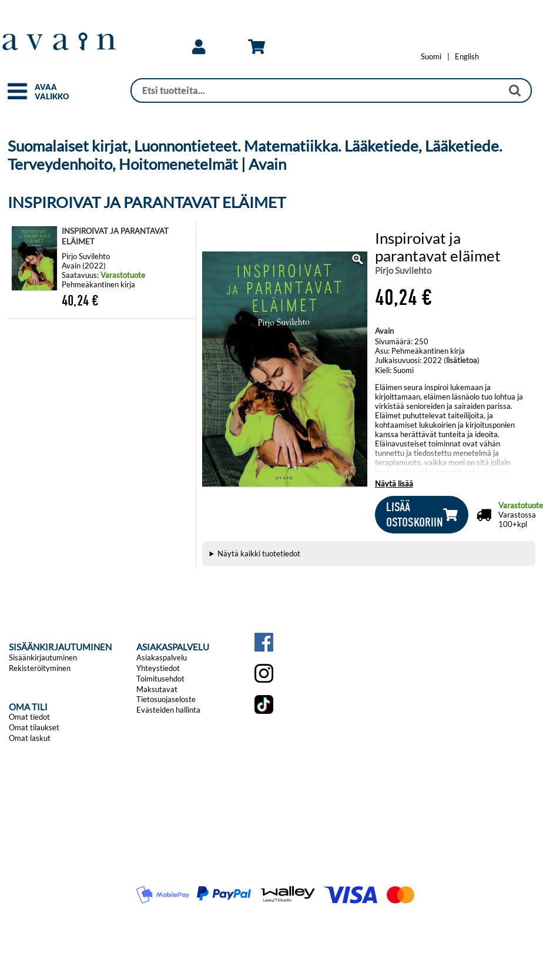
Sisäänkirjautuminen (43, 657)
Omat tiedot (29, 717)
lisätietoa (462, 360)
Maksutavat (157, 689)
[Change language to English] (467, 56)
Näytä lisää (394, 484)
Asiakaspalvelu (162, 657)
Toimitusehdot (160, 679)
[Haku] (316, 90)
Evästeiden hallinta (168, 710)
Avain (384, 331)
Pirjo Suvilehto (403, 270)
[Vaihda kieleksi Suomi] (431, 56)
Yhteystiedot (158, 668)
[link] (199, 47)
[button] (17, 96)
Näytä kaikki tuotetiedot (259, 553)
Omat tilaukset (34, 727)
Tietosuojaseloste (166, 699)
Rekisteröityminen (40, 668)
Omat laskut (30, 738)
